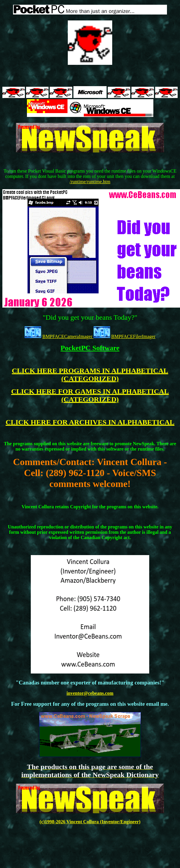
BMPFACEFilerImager (133, 336)
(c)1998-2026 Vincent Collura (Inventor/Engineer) (90, 822)
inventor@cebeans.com (90, 693)
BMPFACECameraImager (68, 336)
